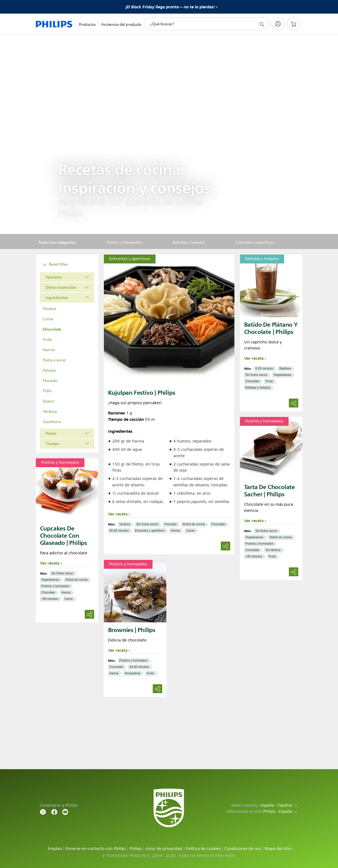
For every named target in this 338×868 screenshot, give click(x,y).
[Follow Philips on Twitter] (43, 812)
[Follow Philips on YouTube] (65, 812)
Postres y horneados (260, 544)
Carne (48, 319)
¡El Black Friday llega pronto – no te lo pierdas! (170, 7)
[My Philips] (278, 24)
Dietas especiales (61, 287)
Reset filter (55, 265)
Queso (48, 401)
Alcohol (49, 309)
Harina (49, 350)
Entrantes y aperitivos (150, 530)
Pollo (47, 391)
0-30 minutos (264, 368)
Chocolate (52, 329)
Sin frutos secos (147, 524)
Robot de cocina (194, 524)
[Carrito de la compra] (294, 24)
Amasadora (132, 673)
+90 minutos (254, 556)
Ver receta (118, 514)
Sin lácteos (273, 550)
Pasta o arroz (54, 360)
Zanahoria (52, 422)
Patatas (49, 370)
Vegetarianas (282, 375)
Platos (51, 433)
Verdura (50, 412)
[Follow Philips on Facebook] (54, 812)
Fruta (47, 340)
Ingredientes (57, 298)
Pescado (50, 381)
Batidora (285, 368)
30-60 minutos (119, 530)
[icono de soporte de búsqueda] (262, 24)
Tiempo (52, 444)
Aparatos (54, 277)
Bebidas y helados (258, 388)
